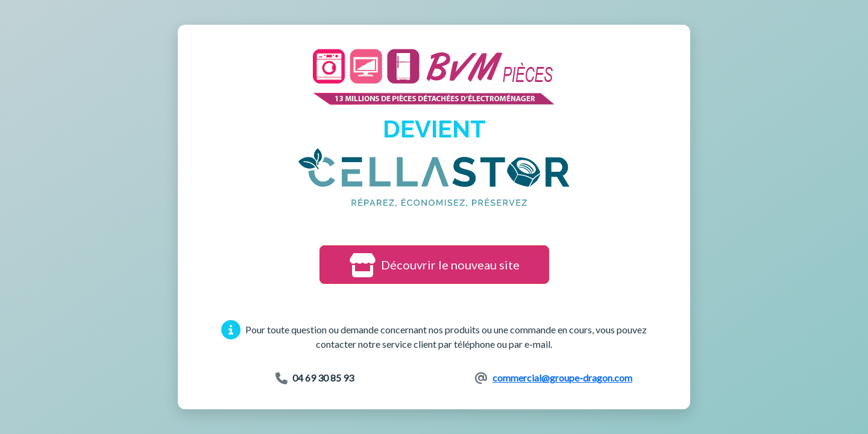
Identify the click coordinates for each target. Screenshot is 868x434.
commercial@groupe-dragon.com (562, 378)
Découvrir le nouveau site (434, 265)
